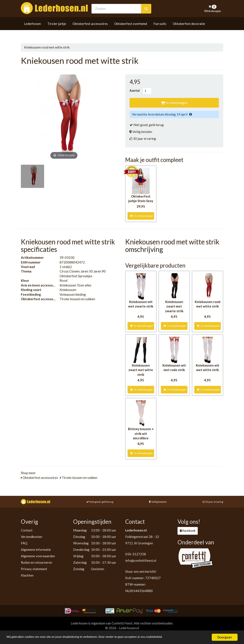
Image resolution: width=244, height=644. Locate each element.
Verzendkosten (32, 537)
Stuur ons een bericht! (141, 571)
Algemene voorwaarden (38, 556)
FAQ (24, 543)
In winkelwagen (174, 103)
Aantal (136, 90)
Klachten (27, 575)
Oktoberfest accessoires (90, 32)
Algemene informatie (36, 550)
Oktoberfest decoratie (189, 32)
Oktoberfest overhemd (131, 32)
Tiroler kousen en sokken (79, 478)
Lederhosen (32, 32)
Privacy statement (34, 569)
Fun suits (160, 32)
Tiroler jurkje (57, 32)
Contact (27, 530)
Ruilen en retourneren (36, 562)
